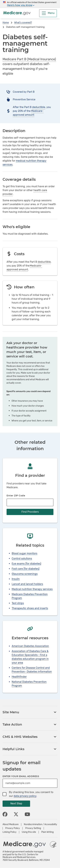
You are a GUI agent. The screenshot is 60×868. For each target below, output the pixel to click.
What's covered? (23, 23)
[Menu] (48, 13)
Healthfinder (19, 677)
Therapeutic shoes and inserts (30, 608)
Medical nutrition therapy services (32, 589)
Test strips (18, 603)
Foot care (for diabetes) (26, 569)
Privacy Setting (33, 828)
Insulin (16, 579)
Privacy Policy (13, 828)
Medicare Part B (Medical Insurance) (29, 59)
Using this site (29, 832)
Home (6, 23)
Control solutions (22, 558)
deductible (39, 107)
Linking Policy (10, 832)
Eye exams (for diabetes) (26, 564)
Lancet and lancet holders (27, 584)
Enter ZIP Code (16, 496)
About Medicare (11, 824)
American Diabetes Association (30, 646)
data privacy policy (25, 796)
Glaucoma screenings (25, 574)
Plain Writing (47, 832)
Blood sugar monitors (24, 553)
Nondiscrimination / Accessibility (40, 824)
